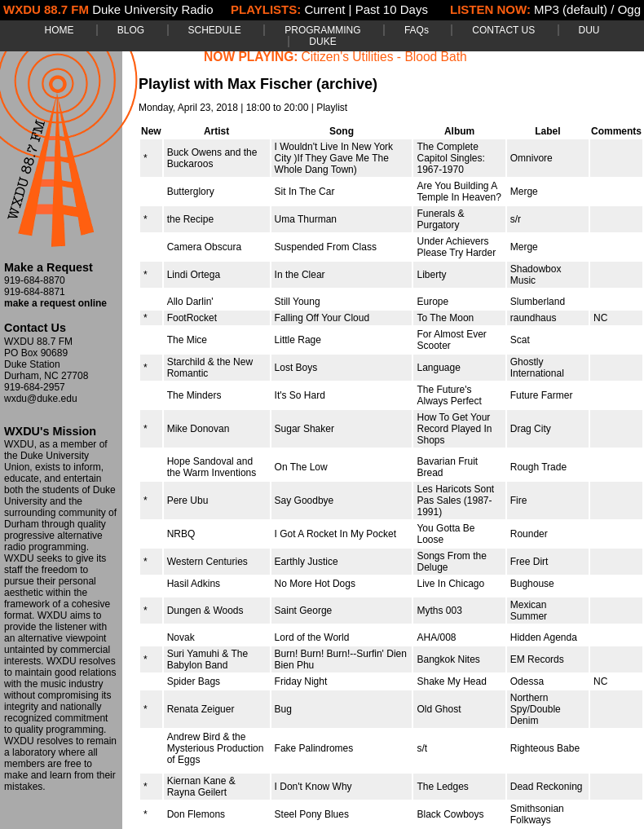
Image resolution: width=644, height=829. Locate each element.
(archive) (347, 84)
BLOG (131, 30)
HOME (59, 30)
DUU (589, 30)
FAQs (417, 30)
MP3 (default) (571, 9)
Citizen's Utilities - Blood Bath (384, 57)
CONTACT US (503, 30)
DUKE (322, 42)
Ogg (629, 9)
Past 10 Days (392, 9)
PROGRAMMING (322, 30)
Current (324, 9)
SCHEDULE (215, 30)
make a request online (55, 303)
